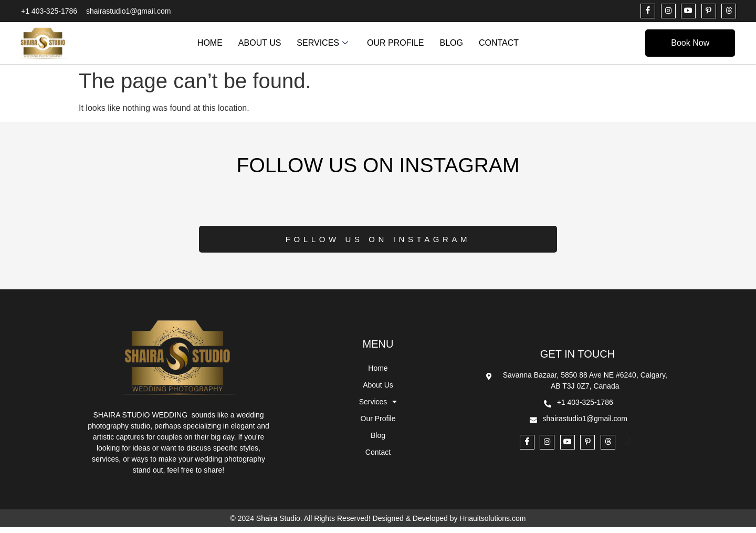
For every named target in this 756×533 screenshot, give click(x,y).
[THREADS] (729, 11)
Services (322, 43)
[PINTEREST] (709, 11)
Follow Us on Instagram (378, 245)
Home (210, 43)
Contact (499, 43)
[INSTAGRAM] (668, 11)
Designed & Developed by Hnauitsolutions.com (449, 524)
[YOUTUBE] (688, 11)
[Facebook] (648, 11)
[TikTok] (628, 448)
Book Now (690, 43)
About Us (260, 43)
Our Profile (395, 43)
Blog (451, 43)
